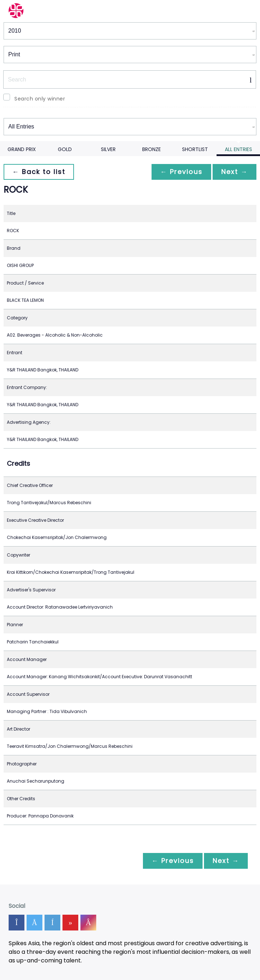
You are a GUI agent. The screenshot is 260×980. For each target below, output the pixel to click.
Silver (108, 149)
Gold (65, 149)
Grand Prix (22, 149)
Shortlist (195, 149)
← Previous (181, 172)
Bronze (152, 149)
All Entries (238, 149)
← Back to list (39, 172)
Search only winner (40, 99)
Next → (235, 172)
